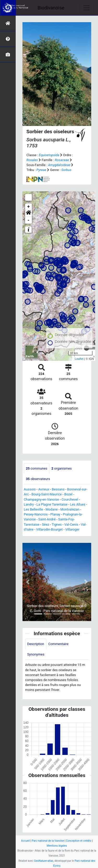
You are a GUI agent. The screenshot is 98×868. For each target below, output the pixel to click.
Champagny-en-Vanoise (41, 499)
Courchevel (70, 499)
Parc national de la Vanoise (48, 841)
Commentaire (58, 644)
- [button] (29, 220)
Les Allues (78, 504)
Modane (52, 509)
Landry (29, 504)
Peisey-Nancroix (36, 514)
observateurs (38, 479)
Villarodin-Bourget (49, 529)
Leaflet (79, 359)
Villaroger (72, 529)
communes (37, 468)
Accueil (25, 841)
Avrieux (44, 489)
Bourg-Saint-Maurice (47, 494)
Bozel (68, 494)
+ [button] (29, 207)
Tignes (57, 524)
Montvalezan (70, 509)
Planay (55, 514)
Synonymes (36, 654)
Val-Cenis (71, 524)
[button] (28, 214)
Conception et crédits (79, 841)
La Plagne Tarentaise (52, 504)
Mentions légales (57, 846)
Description (36, 644)
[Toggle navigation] (87, 8)
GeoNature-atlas (44, 861)
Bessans (58, 489)
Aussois (30, 489)
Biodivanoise (51, 8)
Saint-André (47, 519)
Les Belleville (33, 509)
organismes (62, 468)
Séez (46, 524)
